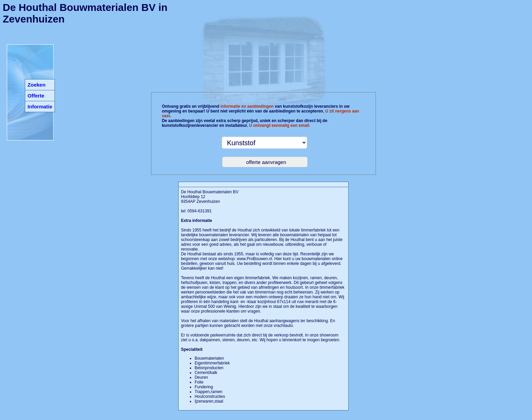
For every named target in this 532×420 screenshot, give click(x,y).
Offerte (36, 96)
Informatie (40, 107)
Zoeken (37, 85)
